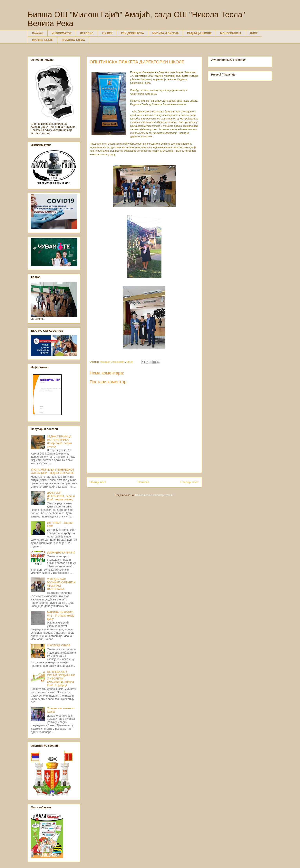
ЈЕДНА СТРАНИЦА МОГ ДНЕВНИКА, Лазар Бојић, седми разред (59, 441)
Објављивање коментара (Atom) (154, 495)
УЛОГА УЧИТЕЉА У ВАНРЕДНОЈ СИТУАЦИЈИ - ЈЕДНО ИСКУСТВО (53, 471)
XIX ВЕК (107, 33)
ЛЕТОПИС (87, 33)
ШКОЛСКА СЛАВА (59, 645)
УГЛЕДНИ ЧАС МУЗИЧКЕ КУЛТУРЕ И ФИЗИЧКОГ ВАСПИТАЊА (61, 584)
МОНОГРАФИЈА (231, 33)
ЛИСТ (254, 33)
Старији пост (190, 482)
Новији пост (98, 482)
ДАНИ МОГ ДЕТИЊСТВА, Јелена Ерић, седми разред (61, 496)
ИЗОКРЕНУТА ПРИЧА (61, 553)
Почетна (38, 33)
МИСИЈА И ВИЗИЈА (166, 33)
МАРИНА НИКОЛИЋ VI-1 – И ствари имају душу (61, 616)
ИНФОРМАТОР (62, 33)
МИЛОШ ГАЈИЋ (43, 40)
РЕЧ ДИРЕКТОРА (132, 33)
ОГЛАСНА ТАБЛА (73, 40)
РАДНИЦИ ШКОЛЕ (199, 33)
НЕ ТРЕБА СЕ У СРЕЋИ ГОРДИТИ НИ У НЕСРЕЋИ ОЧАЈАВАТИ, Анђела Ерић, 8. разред (61, 678)
